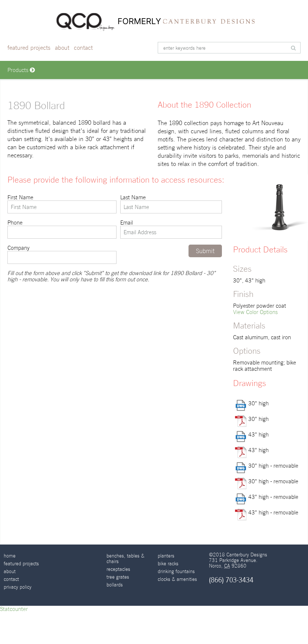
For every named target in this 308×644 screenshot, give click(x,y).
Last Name (171, 204)
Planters (166, 556)
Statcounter (14, 609)
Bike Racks (168, 564)
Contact (83, 48)
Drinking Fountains (176, 571)
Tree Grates (118, 577)
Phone (62, 229)
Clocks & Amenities (177, 579)
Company (62, 254)
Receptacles (118, 569)
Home (10, 556)
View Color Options (255, 312)
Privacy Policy (18, 587)
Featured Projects (29, 48)
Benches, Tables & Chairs (125, 559)
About (62, 48)
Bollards (115, 585)
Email (171, 229)
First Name (62, 204)
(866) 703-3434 (231, 580)
